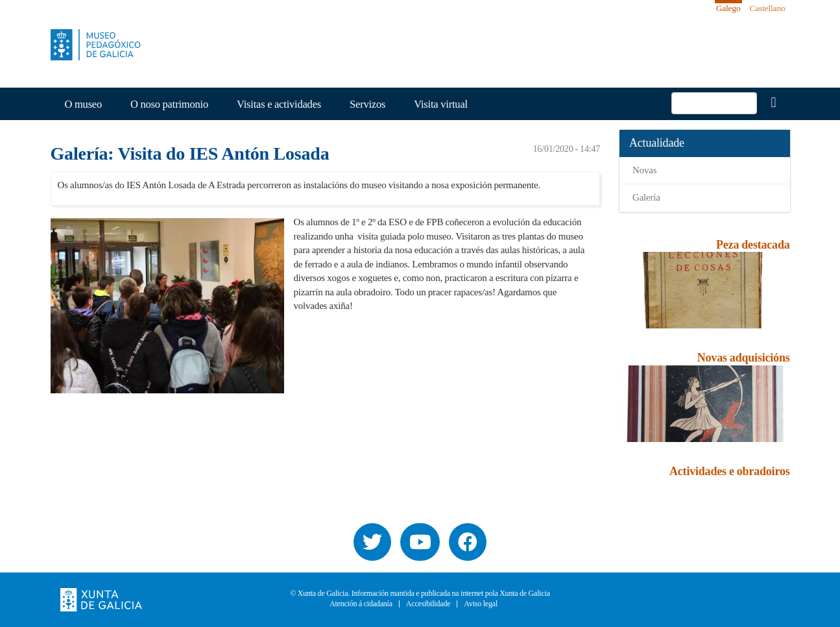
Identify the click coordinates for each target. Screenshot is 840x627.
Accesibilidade (428, 604)
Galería (646, 197)
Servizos (367, 104)
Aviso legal (481, 604)
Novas (644, 170)
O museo (84, 104)
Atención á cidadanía (361, 604)
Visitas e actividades (279, 104)
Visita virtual (441, 104)
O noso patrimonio (169, 104)
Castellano (768, 8)
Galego (728, 8)
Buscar (773, 103)
